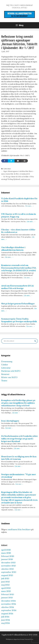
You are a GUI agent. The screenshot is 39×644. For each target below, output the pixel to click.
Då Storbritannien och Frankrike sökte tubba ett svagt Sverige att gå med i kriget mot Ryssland (19, 439)
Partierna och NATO (11, 371)
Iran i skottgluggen (10, 421)
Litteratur (7, 169)
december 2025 (8, 563)
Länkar (5, 365)
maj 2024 (5, 623)
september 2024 (9, 610)
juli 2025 (5, 579)
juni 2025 (6, 582)
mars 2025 (6, 591)
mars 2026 (6, 553)
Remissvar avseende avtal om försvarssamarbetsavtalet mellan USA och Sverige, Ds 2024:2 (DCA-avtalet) (19, 268)
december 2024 (8, 601)
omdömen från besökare (19, 530)
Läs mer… (30, 206)
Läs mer (16, 413)
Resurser (5, 374)
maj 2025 (5, 585)
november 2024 (9, 604)
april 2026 (6, 550)
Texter (4, 381)
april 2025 (6, 588)
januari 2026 (7, 559)
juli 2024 (5, 617)
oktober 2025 (7, 569)
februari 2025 (8, 595)
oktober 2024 (8, 607)
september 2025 (9, 572)
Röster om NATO (9, 377)
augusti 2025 (7, 575)
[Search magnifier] (35, 341)
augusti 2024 (7, 614)
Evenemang (7, 362)
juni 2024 (6, 620)
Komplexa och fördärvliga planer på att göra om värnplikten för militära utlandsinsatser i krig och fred (18, 403)
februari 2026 (8, 556)
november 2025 (9, 566)
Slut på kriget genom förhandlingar (18, 304)
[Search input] (19, 341)
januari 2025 (7, 598)
